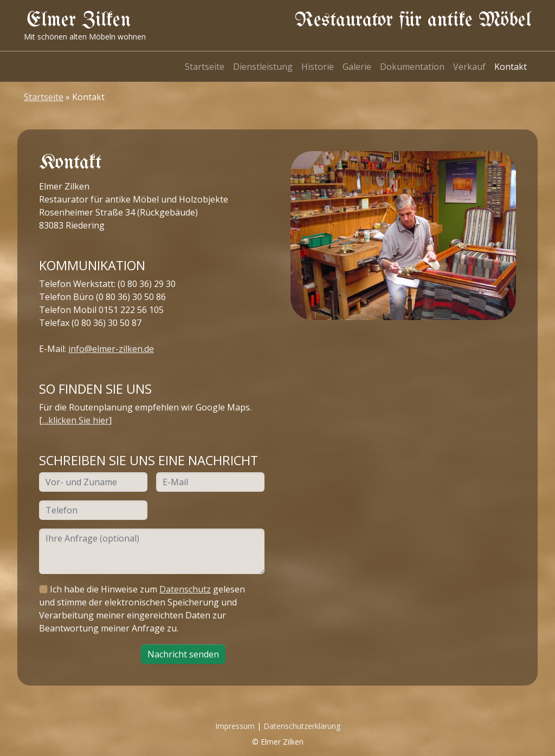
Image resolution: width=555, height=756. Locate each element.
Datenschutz (185, 589)
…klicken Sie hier (76, 420)
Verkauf (469, 67)
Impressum (235, 726)
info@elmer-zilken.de (111, 349)
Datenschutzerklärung (302, 726)
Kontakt (511, 67)
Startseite (205, 67)
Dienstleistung (263, 67)
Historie (318, 67)
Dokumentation (412, 67)
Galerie (357, 67)
